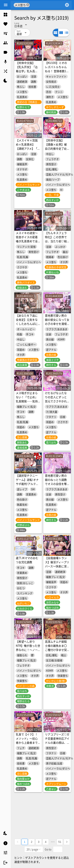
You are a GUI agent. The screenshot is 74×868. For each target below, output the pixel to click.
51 (60, 842)
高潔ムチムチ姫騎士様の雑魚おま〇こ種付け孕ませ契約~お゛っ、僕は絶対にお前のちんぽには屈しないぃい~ (57, 652)
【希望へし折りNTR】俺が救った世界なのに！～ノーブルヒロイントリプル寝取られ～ (28, 650)
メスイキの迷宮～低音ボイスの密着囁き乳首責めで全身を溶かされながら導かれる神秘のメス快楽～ (27, 243)
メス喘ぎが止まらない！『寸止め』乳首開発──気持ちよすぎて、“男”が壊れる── (28, 401)
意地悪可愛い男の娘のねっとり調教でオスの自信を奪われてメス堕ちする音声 (57, 484)
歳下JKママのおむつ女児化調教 (27, 560)
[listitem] (5, 15)
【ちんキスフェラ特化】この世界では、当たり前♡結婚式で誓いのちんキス (56, 241)
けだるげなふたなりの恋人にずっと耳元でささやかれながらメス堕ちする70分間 (56, 401)
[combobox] (47, 5)
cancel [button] (28, 5)
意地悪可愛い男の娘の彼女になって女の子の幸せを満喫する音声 (57, 322)
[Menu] (6, 5)
